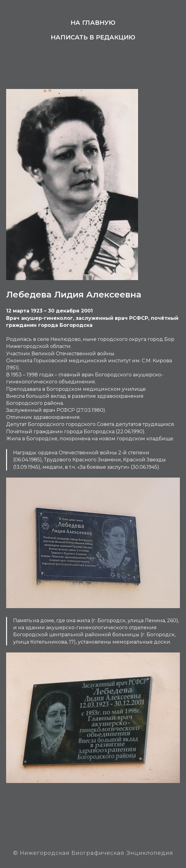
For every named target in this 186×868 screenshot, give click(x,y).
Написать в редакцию (93, 37)
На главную (93, 23)
